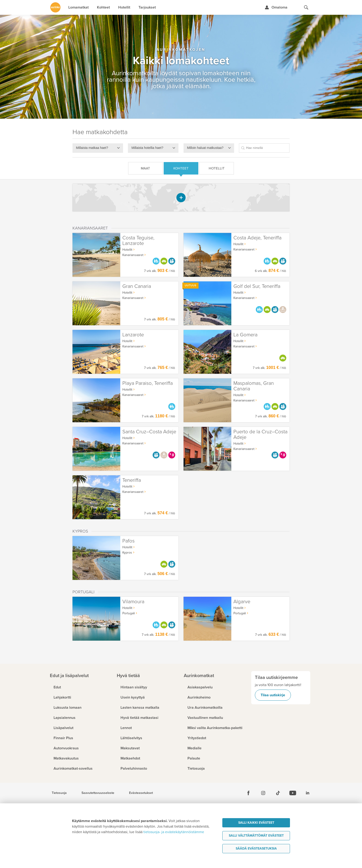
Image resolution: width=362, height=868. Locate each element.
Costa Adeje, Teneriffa (257, 238)
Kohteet (181, 168)
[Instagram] (263, 793)
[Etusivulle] (55, 7)
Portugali (240, 613)
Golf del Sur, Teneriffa (257, 286)
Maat (145, 168)
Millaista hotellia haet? (147, 148)
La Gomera (245, 335)
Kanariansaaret (244, 249)
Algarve (242, 602)
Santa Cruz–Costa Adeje (149, 432)
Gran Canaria (137, 286)
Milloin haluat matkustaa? (205, 148)
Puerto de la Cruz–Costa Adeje (260, 435)
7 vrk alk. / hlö (160, 271)
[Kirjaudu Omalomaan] (276, 7)
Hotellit (217, 168)
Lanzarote (133, 335)
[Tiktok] (278, 793)
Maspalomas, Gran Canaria (254, 386)
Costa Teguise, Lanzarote (138, 241)
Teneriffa (132, 480)
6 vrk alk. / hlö (270, 271)
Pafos (128, 541)
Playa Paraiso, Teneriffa (148, 383)
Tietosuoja (59, 793)
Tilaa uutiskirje (273, 695)
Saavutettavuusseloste (98, 793)
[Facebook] (248, 793)
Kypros (127, 553)
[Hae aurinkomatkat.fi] (306, 7)
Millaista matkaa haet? (92, 148)
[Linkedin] (308, 793)
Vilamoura (133, 602)
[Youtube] (293, 793)
